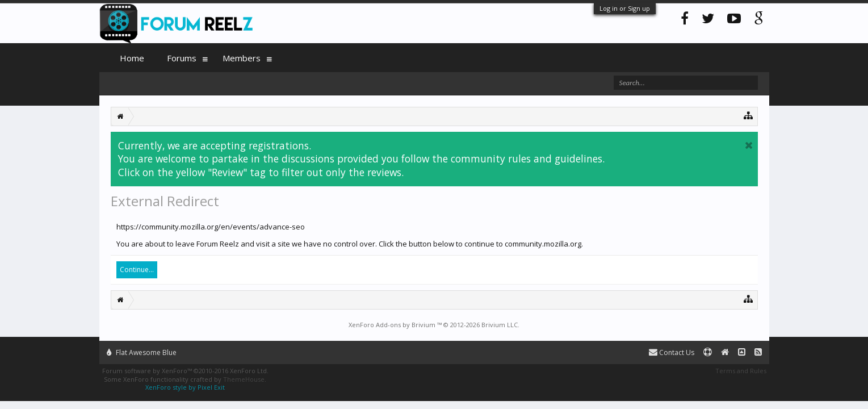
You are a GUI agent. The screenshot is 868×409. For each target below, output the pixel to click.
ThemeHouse (244, 379)
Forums (182, 58)
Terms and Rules (741, 371)
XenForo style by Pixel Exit (185, 387)
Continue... (137, 270)
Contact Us (672, 352)
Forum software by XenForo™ (185, 371)
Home (132, 58)
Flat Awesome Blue (142, 352)
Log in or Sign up (625, 8)
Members (242, 58)
